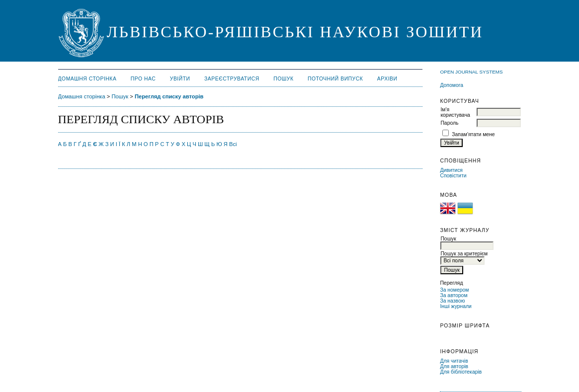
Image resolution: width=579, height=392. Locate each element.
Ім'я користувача (455, 112)
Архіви (387, 79)
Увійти (180, 79)
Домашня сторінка (87, 79)
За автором (454, 295)
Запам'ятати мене (473, 134)
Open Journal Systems (471, 72)
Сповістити (453, 176)
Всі (233, 144)
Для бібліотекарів (461, 372)
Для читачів (454, 361)
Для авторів (454, 366)
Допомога (452, 85)
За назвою (452, 301)
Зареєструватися (232, 79)
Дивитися (451, 170)
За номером (454, 290)
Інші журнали (455, 306)
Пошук (283, 79)
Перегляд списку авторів (169, 96)
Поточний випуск (335, 79)
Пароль (449, 123)
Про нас (143, 79)
